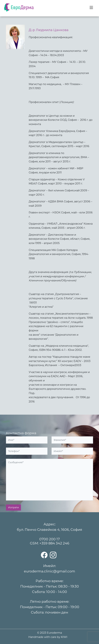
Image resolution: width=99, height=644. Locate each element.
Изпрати (13, 507)
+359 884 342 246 (54, 543)
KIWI (64, 637)
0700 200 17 (49, 539)
